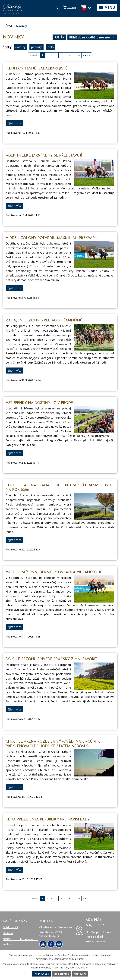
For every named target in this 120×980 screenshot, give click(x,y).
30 (70, 55)
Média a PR (11, 928)
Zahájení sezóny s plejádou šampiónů (44, 321)
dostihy (20, 47)
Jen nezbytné (61, 974)
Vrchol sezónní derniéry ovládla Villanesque (54, 572)
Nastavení (80, 974)
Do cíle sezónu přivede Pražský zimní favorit (51, 659)
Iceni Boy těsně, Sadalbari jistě (37, 69)
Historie (8, 934)
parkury (36, 47)
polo (51, 47)
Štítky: (8, 47)
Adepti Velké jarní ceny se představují (44, 156)
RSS (59, 37)
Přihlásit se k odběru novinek (92, 37)
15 (61, 55)
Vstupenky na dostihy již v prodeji (40, 403)
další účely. (79, 959)
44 (79, 55)
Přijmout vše (42, 974)
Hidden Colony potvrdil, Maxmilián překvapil (52, 238)
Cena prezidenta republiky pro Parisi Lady (48, 820)
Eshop (72, 7)
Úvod (9, 26)
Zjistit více (14, 123)
